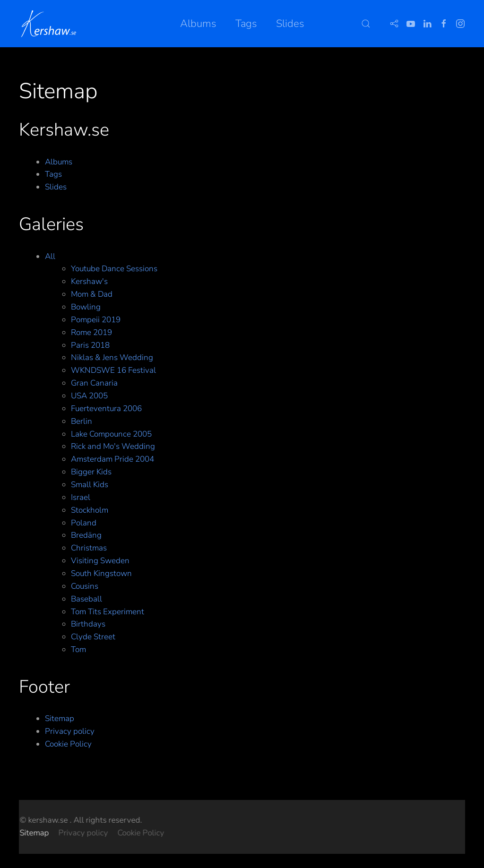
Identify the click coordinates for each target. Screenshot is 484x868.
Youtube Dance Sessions (114, 269)
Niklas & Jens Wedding (112, 357)
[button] (366, 24)
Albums (198, 24)
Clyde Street (93, 637)
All (50, 256)
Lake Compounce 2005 (111, 434)
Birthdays (88, 624)
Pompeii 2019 (96, 320)
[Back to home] (50, 24)
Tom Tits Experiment (108, 612)
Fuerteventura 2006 (106, 408)
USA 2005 (89, 396)
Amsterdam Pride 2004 (112, 459)
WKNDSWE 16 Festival (113, 370)
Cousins (85, 586)
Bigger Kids (91, 472)
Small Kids (90, 485)
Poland (84, 523)
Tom (78, 649)
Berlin (82, 421)
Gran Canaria (94, 383)
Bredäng (86, 535)
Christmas (89, 548)
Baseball (86, 599)
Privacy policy (70, 731)
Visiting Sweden (100, 561)
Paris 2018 (90, 345)
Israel (81, 497)
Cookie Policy (68, 744)
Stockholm (90, 510)
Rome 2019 (91, 332)
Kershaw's (89, 281)
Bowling (86, 307)
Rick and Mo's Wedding (113, 446)
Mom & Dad (92, 294)
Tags (246, 24)
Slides (290, 24)
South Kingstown (101, 573)
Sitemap (60, 718)
